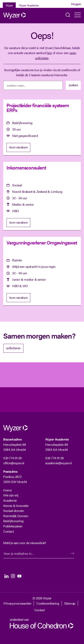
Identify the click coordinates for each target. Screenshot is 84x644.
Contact (8, 531)
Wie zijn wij (11, 495)
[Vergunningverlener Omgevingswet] (42, 271)
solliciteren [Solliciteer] (13, 348)
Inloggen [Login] (76, 4)
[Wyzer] (19, 16)
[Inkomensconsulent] (42, 196)
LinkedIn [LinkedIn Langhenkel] (6, 576)
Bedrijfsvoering (13, 521)
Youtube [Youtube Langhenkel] (19, 576)
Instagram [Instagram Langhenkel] (13, 576)
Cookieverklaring (48, 603)
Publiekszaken (13, 526)
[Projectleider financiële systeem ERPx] (42, 127)
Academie (10, 500)
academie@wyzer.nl (58, 463)
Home (7, 490)
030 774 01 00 (13, 458)
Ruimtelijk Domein (16, 516)
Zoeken (68, 16)
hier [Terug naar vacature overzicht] (49, 53)
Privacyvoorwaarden (17, 603)
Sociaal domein (14, 511)
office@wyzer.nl (14, 463)
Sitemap (70, 603)
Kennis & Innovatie (16, 506)
